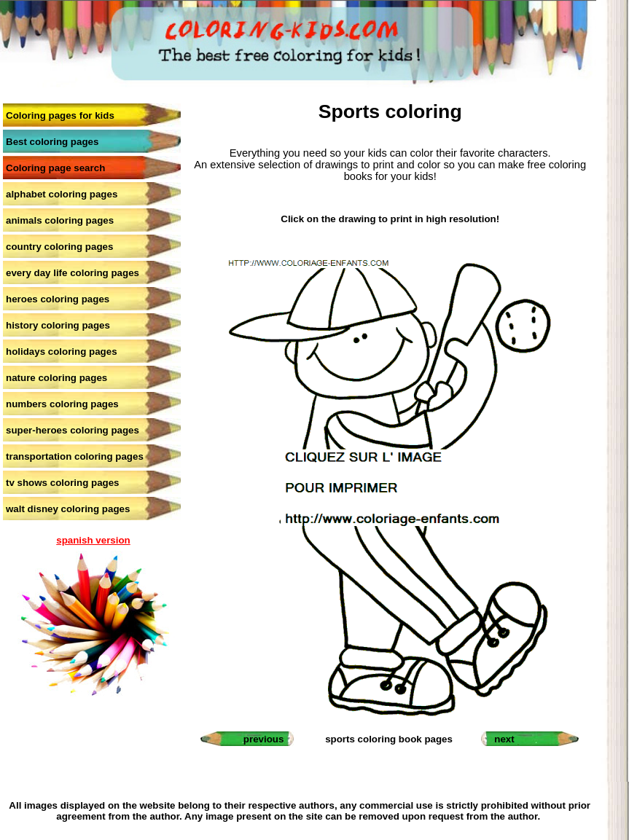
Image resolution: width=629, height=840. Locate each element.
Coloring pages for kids (60, 115)
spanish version (93, 540)
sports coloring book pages (389, 739)
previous (264, 739)
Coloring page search (55, 168)
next (504, 739)
